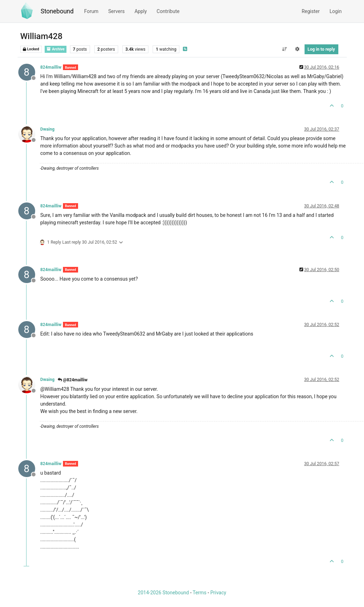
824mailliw (51, 67)
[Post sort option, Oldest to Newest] (284, 49)
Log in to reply (321, 49)
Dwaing (48, 129)
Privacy (218, 593)
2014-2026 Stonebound (163, 593)
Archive (56, 49)
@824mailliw (73, 380)
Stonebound (57, 11)
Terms (200, 593)
